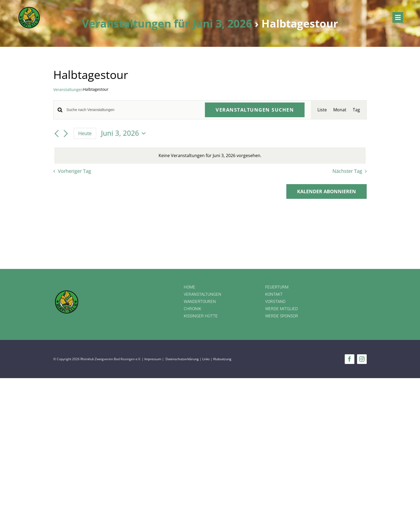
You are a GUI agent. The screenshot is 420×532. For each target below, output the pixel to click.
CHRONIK (192, 309)
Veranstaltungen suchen (255, 110)
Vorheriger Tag (74, 171)
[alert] (210, 156)
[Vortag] (57, 134)
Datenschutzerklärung (182, 359)
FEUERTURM (277, 287)
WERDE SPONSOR (282, 316)
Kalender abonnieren (327, 191)
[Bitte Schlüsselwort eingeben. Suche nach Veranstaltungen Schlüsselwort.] (132, 110)
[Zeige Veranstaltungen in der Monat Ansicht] (340, 110)
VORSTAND (275, 302)
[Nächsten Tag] (66, 134)
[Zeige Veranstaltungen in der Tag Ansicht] (356, 110)
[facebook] (350, 359)
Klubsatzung (222, 359)
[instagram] (362, 359)
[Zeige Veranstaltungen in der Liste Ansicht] (322, 110)
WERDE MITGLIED (282, 309)
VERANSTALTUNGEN (202, 294)
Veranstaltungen (68, 90)
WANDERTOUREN (200, 302)
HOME (190, 287)
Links (206, 359)
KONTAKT (274, 294)
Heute (85, 133)
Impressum (153, 359)
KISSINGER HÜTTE (201, 316)
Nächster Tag (347, 171)
